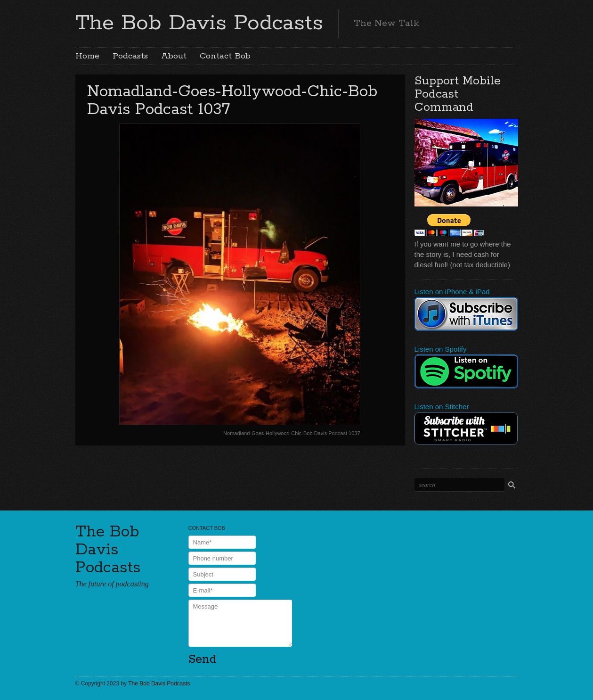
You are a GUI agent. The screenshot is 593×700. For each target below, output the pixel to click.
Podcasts (130, 56)
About (174, 56)
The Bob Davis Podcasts (199, 23)
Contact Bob (225, 56)
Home (87, 56)
